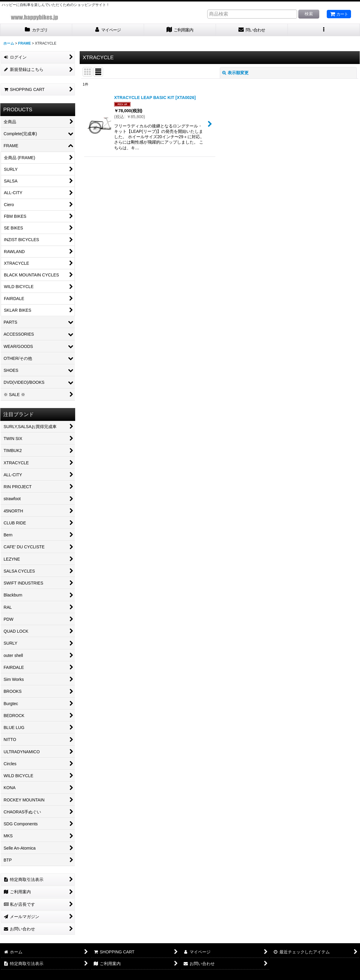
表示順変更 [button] (235, 73)
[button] (324, 30)
